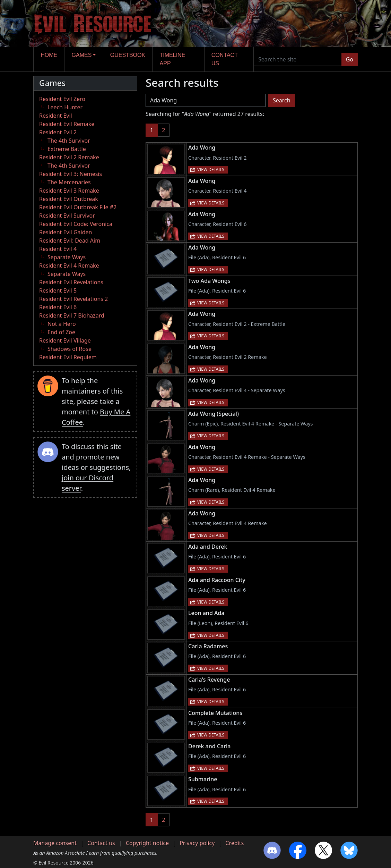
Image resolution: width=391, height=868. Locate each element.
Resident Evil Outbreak (69, 199)
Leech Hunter (65, 107)
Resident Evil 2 (58, 132)
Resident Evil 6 (58, 307)
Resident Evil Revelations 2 (73, 299)
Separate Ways (67, 257)
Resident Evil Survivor (67, 216)
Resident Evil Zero (62, 99)
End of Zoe (61, 332)
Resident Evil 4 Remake (69, 266)
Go (350, 59)
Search (282, 100)
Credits (234, 843)
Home (49, 55)
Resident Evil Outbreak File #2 (78, 207)
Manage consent (55, 843)
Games (82, 55)
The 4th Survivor (69, 141)
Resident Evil (56, 116)
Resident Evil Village (65, 340)
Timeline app (173, 59)
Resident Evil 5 (58, 290)
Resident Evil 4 (58, 249)
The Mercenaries (69, 182)
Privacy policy (197, 843)
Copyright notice (147, 843)
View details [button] (211, 170)
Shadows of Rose (69, 349)
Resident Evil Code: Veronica (76, 224)
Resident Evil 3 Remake (69, 191)
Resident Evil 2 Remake (69, 157)
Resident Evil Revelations (71, 282)
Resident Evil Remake (67, 124)
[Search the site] (298, 59)
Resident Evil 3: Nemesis (71, 174)
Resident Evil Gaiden (66, 232)
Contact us (225, 59)
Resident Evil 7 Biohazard (72, 315)
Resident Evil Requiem (68, 357)
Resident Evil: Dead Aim (70, 241)
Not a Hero (62, 324)
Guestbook (128, 55)
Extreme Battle (67, 149)
